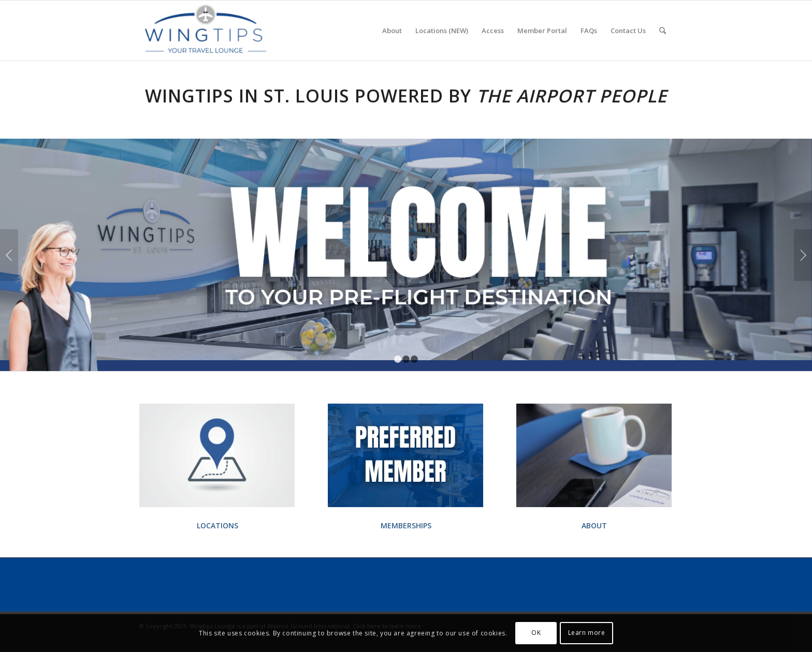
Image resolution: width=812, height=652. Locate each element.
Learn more (587, 633)
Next (803, 255)
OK (536, 633)
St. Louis (307, 96)
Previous (9, 255)
